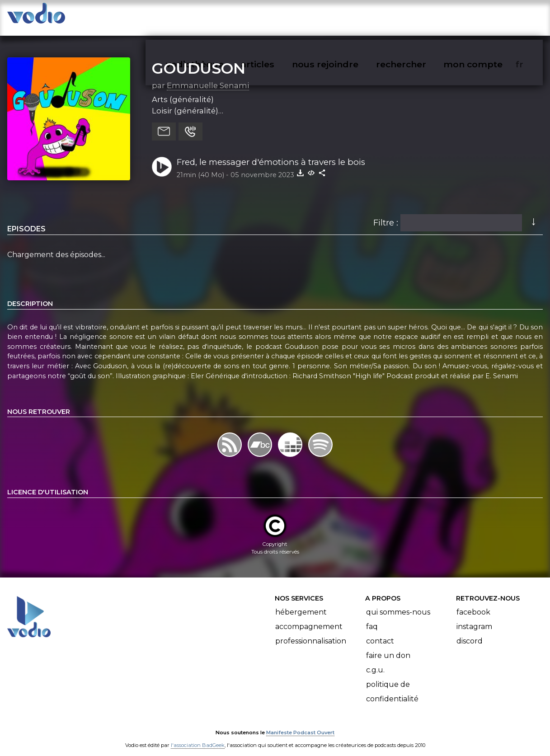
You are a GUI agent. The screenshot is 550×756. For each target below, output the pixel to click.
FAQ (372, 617)
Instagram (474, 617)
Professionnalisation (311, 632)
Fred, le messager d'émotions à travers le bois (271, 153)
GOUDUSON (199, 59)
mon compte (488, 16)
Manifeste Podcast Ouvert (300, 723)
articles (278, 16)
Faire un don (388, 646)
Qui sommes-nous (398, 603)
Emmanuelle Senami (208, 76)
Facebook (473, 603)
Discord (470, 632)
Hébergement (301, 603)
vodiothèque (216, 16)
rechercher (417, 16)
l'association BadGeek (198, 736)
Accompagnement (309, 617)
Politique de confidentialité (392, 683)
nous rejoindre (344, 16)
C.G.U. (375, 661)
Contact (380, 632)
